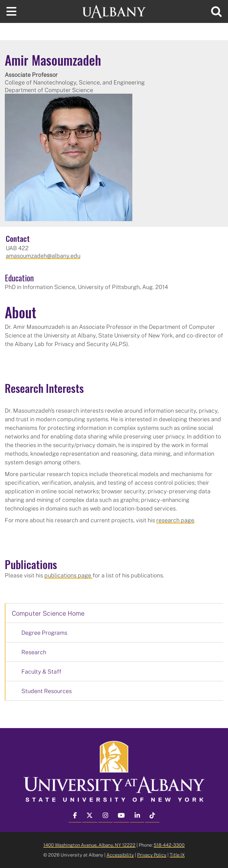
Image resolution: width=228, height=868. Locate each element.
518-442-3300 (169, 845)
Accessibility (120, 855)
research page (175, 520)
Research (34, 652)
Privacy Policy (152, 855)
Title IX (177, 855)
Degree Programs (44, 633)
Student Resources (47, 691)
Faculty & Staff (41, 671)
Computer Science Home (48, 613)
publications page (68, 575)
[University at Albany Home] (114, 11)
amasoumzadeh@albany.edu (43, 256)
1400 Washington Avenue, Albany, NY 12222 (89, 845)
